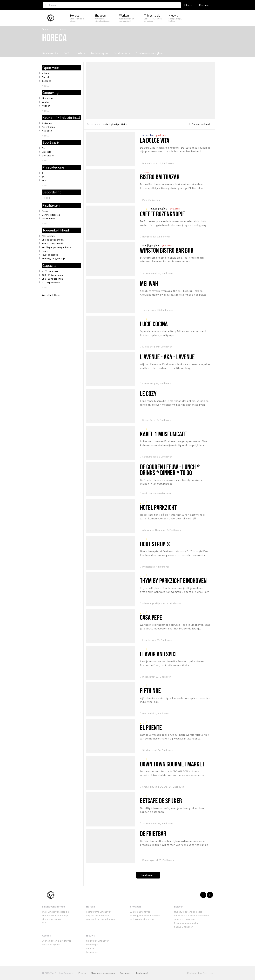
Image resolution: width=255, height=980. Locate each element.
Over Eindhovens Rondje (56, 912)
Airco (45, 211)
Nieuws (90, 935)
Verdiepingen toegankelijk (56, 247)
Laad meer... (148, 875)
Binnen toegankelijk (53, 243)
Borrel (45, 77)
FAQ (44, 923)
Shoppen (135, 906)
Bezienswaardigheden (186, 923)
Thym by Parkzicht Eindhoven (173, 581)
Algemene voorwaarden (103, 973)
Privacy (82, 973)
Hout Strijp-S (155, 544)
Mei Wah (149, 283)
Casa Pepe (151, 617)
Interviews (92, 952)
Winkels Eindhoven (140, 912)
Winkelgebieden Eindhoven (145, 916)
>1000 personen (51, 282)
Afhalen (46, 73)
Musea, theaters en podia (188, 912)
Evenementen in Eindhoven (57, 941)
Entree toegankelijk (53, 240)
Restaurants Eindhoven (99, 912)
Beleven (179, 906)
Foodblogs (92, 945)
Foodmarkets (122, 53)
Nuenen (46, 106)
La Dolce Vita (155, 140)
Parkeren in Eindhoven (142, 919)
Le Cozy (148, 393)
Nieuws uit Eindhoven (98, 941)
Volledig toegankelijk (54, 258)
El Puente (151, 727)
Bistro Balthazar (160, 177)
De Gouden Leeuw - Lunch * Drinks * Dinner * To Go (170, 470)
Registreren (205, 5)
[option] (151, 90)
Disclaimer (125, 973)
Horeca (90, 906)
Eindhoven (48, 98)
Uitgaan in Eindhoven (98, 916)
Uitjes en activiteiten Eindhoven (192, 916)
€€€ (44, 180)
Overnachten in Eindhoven (100, 919)
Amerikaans (48, 127)
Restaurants (50, 53)
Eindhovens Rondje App (55, 916)
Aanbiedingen (99, 53)
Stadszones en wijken (149, 53)
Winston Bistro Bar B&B (167, 250)
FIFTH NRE (150, 691)
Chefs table (48, 219)
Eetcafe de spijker (161, 801)
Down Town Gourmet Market (172, 764)
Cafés (67, 53)
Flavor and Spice (159, 654)
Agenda (47, 935)
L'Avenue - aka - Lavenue (167, 357)
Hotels (81, 53)
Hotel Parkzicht (158, 507)
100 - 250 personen (52, 275)
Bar (44, 148)
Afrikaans (47, 123)
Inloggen (189, 5)
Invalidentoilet (50, 255)
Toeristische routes (185, 919)
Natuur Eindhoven (184, 927)
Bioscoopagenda (51, 945)
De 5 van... (92, 948)
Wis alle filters (51, 295)
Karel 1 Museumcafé (163, 434)
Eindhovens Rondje (53, 906)
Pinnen (46, 251)
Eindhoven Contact (52, 919)
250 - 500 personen (52, 279)
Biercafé (47, 152)
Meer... (45, 86)
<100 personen (50, 271)
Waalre (46, 102)
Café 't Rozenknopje (162, 214)
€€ (43, 177)
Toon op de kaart (200, 124)
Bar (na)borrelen (51, 215)
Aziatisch (47, 131)
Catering (47, 81)
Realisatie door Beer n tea (200, 973)
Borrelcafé (48, 156)
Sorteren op (93, 124)
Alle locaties (49, 236)
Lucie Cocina (154, 324)
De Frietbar (153, 834)
